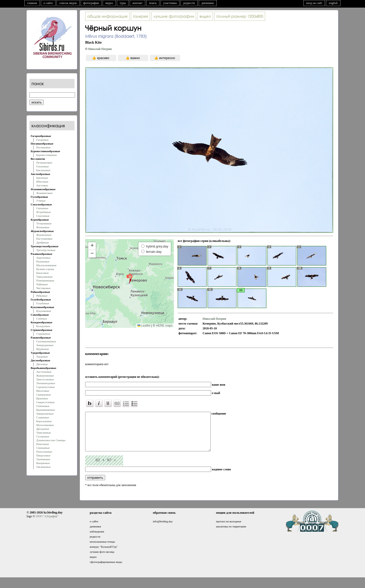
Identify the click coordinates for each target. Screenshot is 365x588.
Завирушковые (45, 414)
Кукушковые (44, 311)
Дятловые (42, 364)
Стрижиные (43, 334)
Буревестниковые (47, 155)
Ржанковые (43, 261)
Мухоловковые (45, 425)
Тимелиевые (44, 433)
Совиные (42, 318)
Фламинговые (44, 193)
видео (109, 3)
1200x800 (240, 16)
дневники (208, 3)
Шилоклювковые (46, 265)
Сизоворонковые (46, 341)
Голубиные (43, 303)
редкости (189, 3)
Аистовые (42, 185)
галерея (140, 16)
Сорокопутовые (45, 387)
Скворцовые (44, 395)
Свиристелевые (45, 402)
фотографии (91, 3)
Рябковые (42, 296)
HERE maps (164, 326)
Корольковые (44, 421)
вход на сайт (314, 3)
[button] (129, 278)
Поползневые (44, 452)
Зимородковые (45, 345)
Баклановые (43, 170)
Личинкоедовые (46, 383)
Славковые (43, 417)
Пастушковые (44, 239)
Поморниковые (45, 280)
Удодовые (42, 357)
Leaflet (144, 326)
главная (32, 3)
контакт (138, 3)
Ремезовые (43, 444)
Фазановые (43, 227)
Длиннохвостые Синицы (51, 440)
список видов (68, 3)
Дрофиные (43, 242)
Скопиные (42, 208)
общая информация (107, 16)
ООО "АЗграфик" (47, 524)
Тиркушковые (44, 277)
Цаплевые (42, 178)
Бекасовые (42, 273)
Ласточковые (44, 372)
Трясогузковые (45, 379)
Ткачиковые (43, 459)
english (333, 3)
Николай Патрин (100, 49)
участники (170, 3)
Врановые (42, 398)
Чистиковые (43, 288)
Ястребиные (43, 212)
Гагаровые (42, 140)
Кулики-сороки (45, 269)
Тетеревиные (44, 223)
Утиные (41, 201)
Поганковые (43, 147)
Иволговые (43, 391)
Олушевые (43, 166)
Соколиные (43, 216)
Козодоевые (43, 326)
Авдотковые (43, 258)
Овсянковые (43, 467)
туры (123, 3)
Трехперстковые (46, 250)
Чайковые (42, 284)
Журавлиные (44, 235)
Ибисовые (42, 182)
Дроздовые (43, 429)
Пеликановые (44, 163)
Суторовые (43, 436)
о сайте (48, 3)
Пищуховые (43, 455)
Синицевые (43, 448)
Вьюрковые (43, 463)
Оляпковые (43, 406)
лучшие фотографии (174, 16)
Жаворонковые (45, 376)
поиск (153, 3)
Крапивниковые (46, 410)
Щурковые (43, 349)
